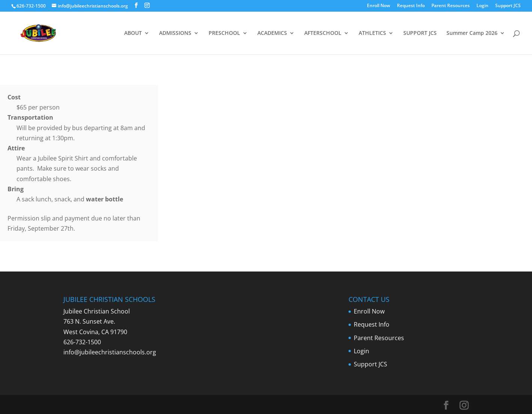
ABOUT (133, 33)
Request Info (411, 6)
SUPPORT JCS (420, 33)
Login (482, 6)
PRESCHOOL (224, 33)
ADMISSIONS (175, 33)
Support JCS (508, 6)
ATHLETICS (372, 33)
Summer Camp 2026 (472, 33)
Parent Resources (451, 6)
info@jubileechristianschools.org (110, 352)
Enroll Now (379, 6)
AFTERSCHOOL (323, 33)
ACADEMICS (272, 33)
